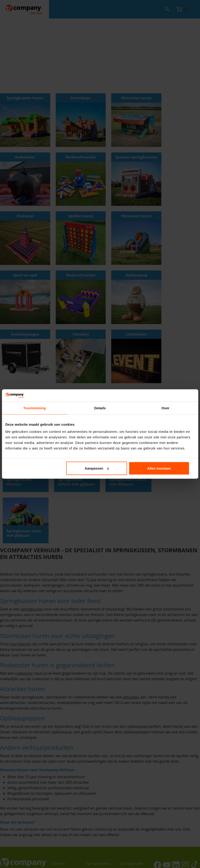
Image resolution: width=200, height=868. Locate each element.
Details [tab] (100, 408)
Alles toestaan (163, 468)
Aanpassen (99, 468)
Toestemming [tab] (35, 408)
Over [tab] (165, 408)
